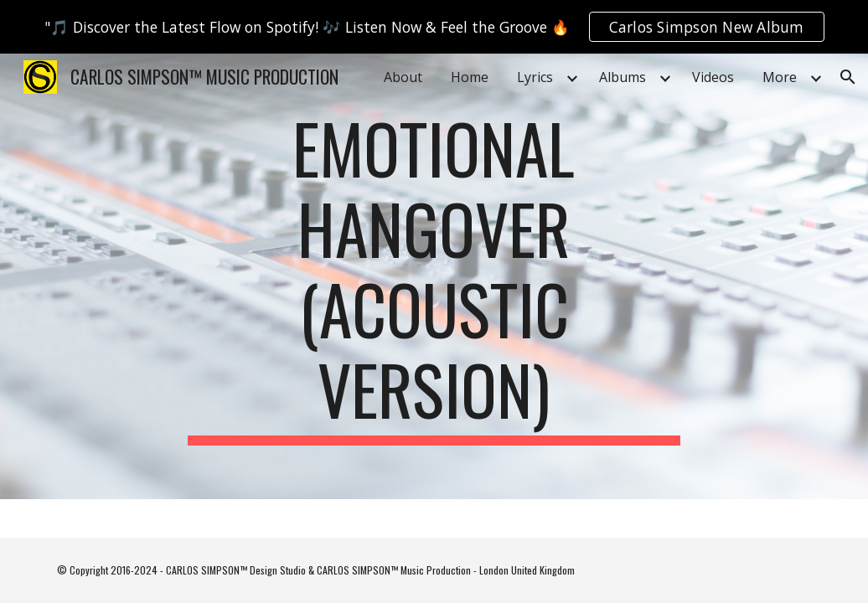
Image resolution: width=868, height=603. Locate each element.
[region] (434, 27)
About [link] (403, 77)
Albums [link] (623, 77)
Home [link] (470, 77)
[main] (434, 276)
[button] (848, 77)
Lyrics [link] (535, 77)
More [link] (780, 77)
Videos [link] (713, 77)
